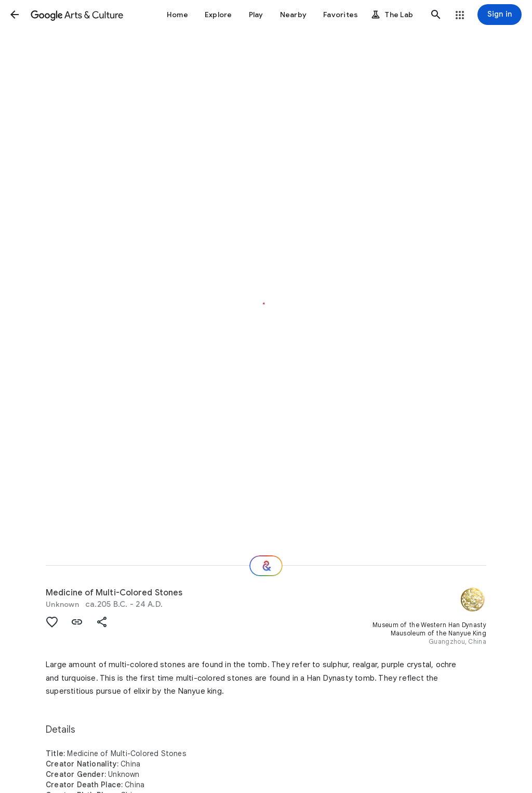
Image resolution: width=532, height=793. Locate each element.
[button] (15, 15)
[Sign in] (500, 15)
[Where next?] (266, 566)
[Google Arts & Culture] (77, 15)
